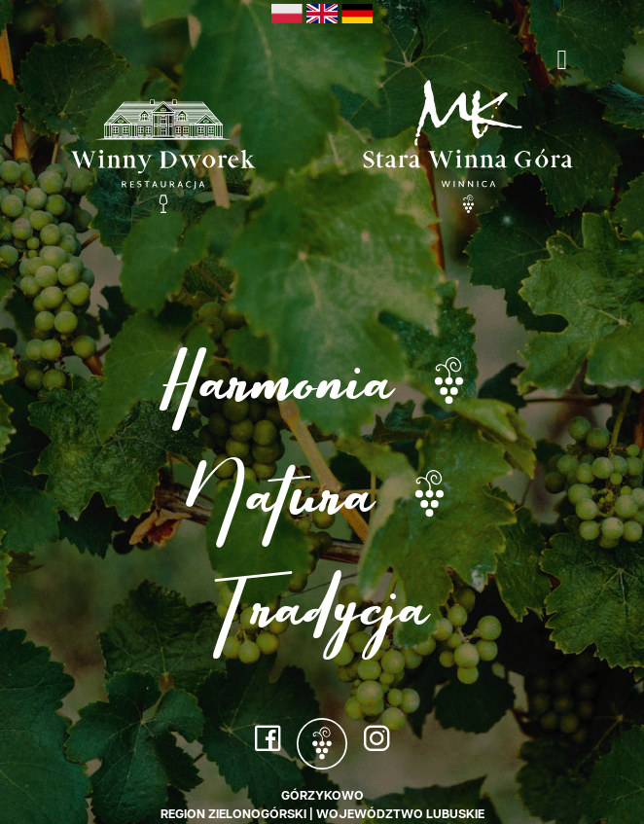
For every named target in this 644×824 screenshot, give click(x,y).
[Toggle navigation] (562, 59)
